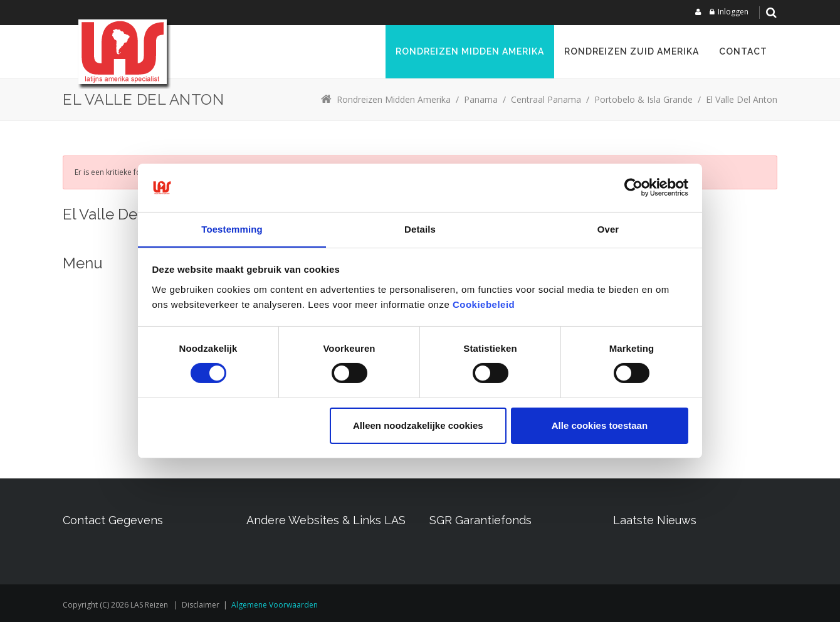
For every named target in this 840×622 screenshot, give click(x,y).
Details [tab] (420, 229)
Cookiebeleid (484, 304)
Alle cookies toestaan (600, 425)
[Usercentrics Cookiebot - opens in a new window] (633, 187)
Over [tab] (608, 229)
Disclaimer (201, 605)
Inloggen (733, 12)
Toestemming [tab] (232, 229)
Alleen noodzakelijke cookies (418, 425)
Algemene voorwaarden (275, 605)
